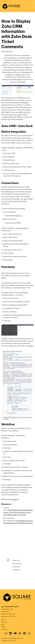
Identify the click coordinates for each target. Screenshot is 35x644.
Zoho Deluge (17, 564)
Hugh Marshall (7, 51)
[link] (17, 86)
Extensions (4, 622)
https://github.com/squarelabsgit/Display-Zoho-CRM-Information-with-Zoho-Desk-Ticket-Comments (18, 512)
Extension (4, 614)
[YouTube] (15, 633)
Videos (3, 627)
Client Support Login (7, 609)
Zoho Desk (16, 567)
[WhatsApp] (29, 633)
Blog (3, 625)
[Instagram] (20, 633)
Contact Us (5, 629)
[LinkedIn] (11, 633)
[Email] (6, 633)
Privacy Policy (5, 612)
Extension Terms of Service (9, 616)
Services (4, 620)
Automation (17, 570)
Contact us (15, 499)
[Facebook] (25, 633)
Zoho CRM (16, 561)
